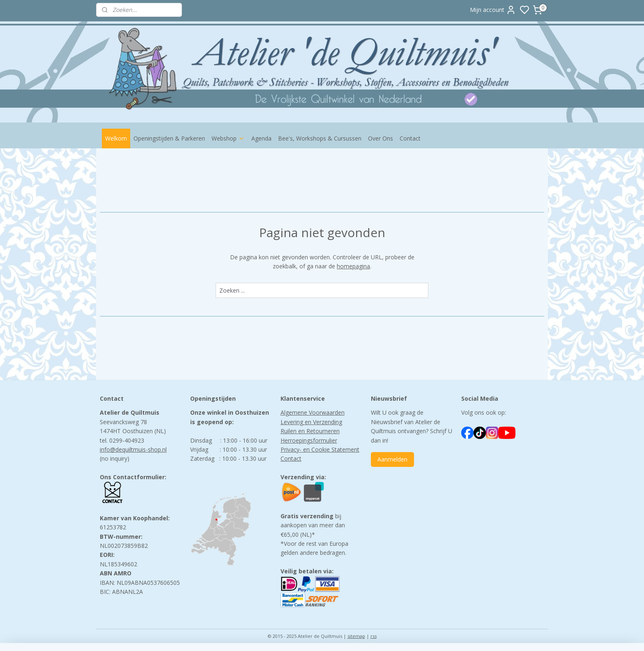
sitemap (356, 636)
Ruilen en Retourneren (310, 431)
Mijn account (493, 10)
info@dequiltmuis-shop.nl (133, 449)
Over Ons (381, 138)
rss (374, 636)
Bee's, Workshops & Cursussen (320, 138)
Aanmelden (392, 459)
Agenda (261, 138)
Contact (410, 138)
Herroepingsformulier (309, 440)
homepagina (353, 266)
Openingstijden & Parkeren (169, 138)
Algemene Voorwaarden (313, 412)
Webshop (228, 138)
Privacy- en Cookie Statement (320, 449)
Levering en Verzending (311, 422)
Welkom (116, 138)
